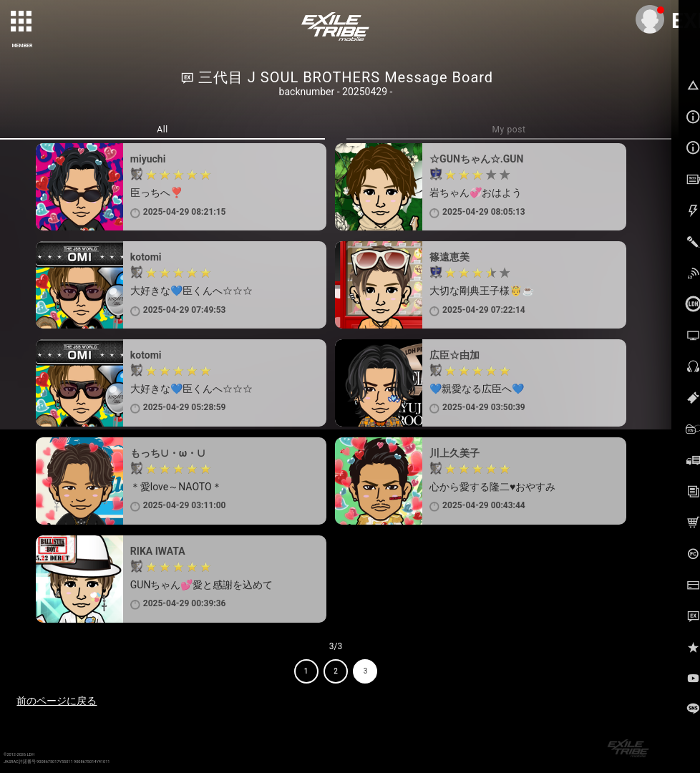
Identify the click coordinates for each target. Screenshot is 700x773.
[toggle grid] (22, 22)
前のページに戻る (57, 701)
